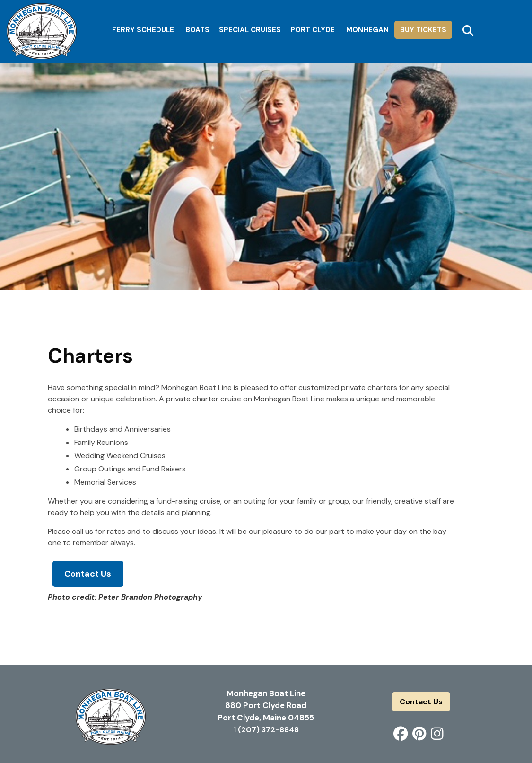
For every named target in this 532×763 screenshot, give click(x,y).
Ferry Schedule (143, 30)
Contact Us (88, 574)
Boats (197, 30)
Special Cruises (250, 30)
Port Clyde (313, 30)
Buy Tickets (423, 30)
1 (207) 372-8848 (266, 730)
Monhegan (367, 30)
